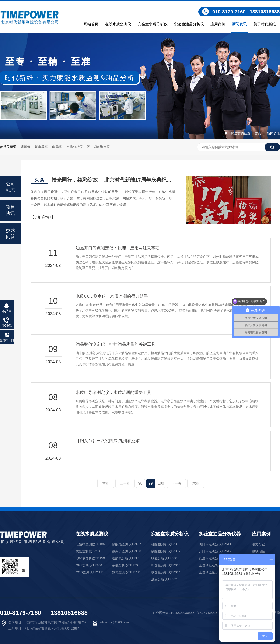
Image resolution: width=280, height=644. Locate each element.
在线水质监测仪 (118, 24)
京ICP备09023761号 (211, 613)
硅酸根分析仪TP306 (166, 544)
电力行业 (259, 544)
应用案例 (218, 24)
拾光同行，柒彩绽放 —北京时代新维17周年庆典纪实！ (113, 180)
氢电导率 (41, 147)
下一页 (176, 483)
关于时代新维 (265, 24)
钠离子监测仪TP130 (127, 551)
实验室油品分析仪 (189, 24)
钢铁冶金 (259, 551)
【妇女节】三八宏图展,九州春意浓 (108, 441)
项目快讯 (10, 210)
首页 (258, 133)
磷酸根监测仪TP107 (127, 544)
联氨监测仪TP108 (89, 551)
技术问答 (10, 234)
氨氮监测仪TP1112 (126, 572)
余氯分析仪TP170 (125, 565)
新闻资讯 (239, 24)
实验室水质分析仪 (153, 24)
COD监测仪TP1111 (90, 572)
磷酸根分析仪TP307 (166, 551)
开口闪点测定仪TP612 (215, 551)
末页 (196, 483)
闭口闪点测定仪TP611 (215, 544)
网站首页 (91, 24)
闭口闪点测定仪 (98, 147)
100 (161, 483)
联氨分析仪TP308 (164, 558)
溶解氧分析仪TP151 (127, 558)
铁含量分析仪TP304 (166, 572)
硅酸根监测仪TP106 (90, 544)
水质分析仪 (75, 147)
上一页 (125, 483)
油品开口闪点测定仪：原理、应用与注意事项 (118, 248)
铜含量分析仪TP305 (166, 565)
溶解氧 (25, 147)
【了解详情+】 (43, 217)
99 (151, 483)
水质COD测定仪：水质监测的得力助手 (112, 296)
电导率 (57, 147)
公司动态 (10, 187)
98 (140, 483)
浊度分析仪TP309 (164, 579)
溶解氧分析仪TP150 (90, 558)
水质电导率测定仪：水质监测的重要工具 (113, 392)
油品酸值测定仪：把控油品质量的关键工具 (115, 344)
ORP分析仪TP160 (89, 565)
